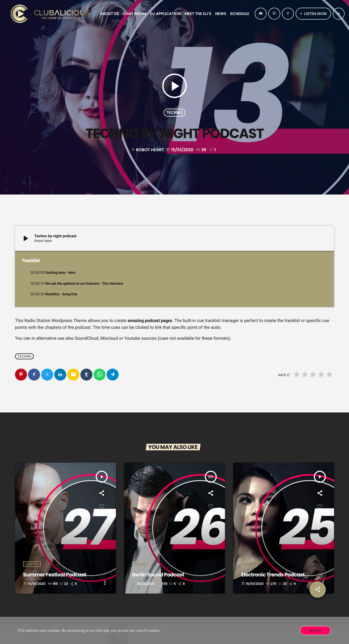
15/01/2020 (180, 150)
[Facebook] (288, 14)
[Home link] (51, 14)
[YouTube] (261, 14)
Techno (174, 113)
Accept (315, 630)
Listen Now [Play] (313, 14)
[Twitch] (274, 14)
